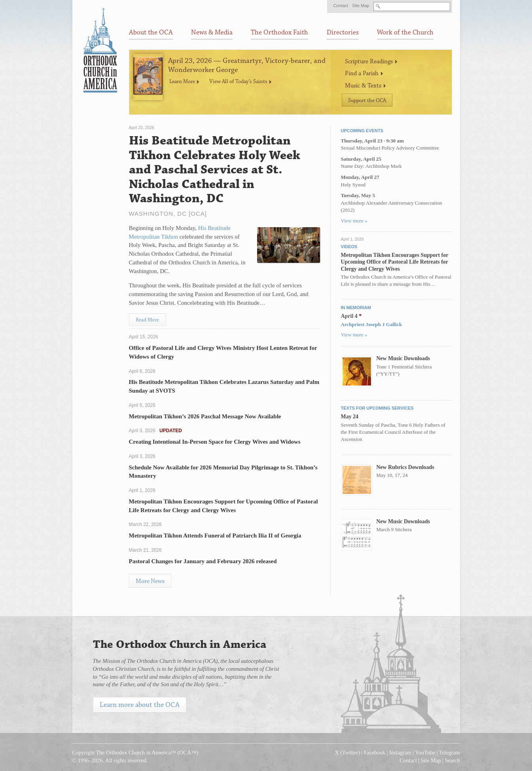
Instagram (400, 753)
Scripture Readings (371, 62)
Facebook (375, 753)
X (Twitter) (347, 753)
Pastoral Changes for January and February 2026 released (203, 561)
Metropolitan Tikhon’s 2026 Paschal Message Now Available (205, 416)
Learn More (184, 82)
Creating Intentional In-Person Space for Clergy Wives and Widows (215, 442)
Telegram (450, 753)
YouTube (425, 753)
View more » (354, 221)
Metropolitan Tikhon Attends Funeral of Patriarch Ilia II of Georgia (215, 536)
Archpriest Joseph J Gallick (372, 324)
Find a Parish (364, 73)
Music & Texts (365, 86)
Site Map (361, 6)
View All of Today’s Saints (240, 82)
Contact (341, 6)
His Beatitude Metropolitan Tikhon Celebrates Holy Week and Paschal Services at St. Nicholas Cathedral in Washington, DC (215, 170)
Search (452, 761)
